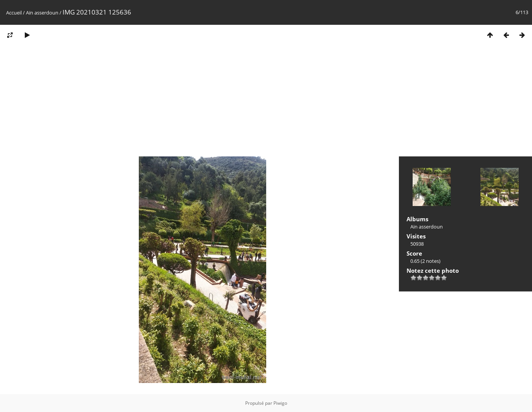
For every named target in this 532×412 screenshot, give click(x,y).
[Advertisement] (266, 102)
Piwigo (280, 403)
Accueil (14, 13)
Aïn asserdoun (42, 13)
